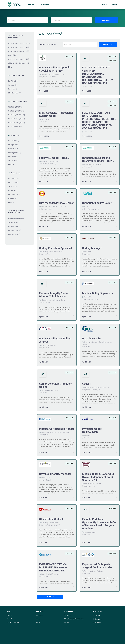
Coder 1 (87, 384)
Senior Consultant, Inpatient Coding (56, 385)
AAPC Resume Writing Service (74, 619)
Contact (10, 615)
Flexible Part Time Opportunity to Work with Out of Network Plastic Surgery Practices (99, 524)
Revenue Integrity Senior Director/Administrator (54, 295)
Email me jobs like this (48, 45)
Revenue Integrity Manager (55, 474)
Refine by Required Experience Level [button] (16, 212)
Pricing (38, 619)
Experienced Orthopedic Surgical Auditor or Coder (97, 566)
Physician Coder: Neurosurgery (92, 430)
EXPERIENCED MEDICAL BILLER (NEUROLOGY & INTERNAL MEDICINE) (54, 567)
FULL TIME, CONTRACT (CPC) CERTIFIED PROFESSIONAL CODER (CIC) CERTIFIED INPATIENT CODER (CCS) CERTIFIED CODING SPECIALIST (100, 121)
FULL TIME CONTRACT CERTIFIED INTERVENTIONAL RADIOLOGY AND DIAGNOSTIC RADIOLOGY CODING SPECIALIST (98, 75)
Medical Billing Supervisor (98, 293)
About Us (10, 619)
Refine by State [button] (16, 173)
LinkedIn (98, 623)
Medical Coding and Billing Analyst (55, 340)
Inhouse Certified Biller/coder (57, 429)
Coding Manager (92, 248)
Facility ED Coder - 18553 (54, 158)
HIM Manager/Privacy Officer (56, 203)
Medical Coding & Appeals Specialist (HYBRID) (55, 69)
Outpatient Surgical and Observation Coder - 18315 (98, 159)
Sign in (105, 5)
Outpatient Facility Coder (97, 203)
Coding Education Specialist (56, 248)
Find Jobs (106, 20)
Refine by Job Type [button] (17, 75)
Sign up (115, 5)
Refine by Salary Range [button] (19, 101)
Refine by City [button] (15, 135)
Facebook (99, 612)
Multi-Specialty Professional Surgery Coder (56, 114)
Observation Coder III (52, 519)
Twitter (98, 615)
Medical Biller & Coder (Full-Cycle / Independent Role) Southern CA (99, 477)
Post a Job (39, 615)
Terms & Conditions (14, 623)
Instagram (99, 619)
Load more (50, 597)
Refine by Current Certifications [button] (16, 37)
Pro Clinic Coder (92, 339)
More (10, 67)
